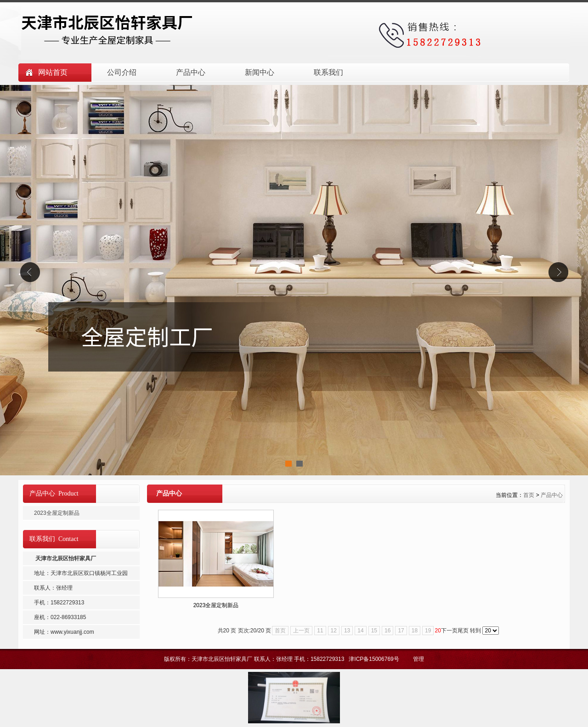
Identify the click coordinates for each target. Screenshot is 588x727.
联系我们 (328, 72)
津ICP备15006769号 (375, 659)
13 (347, 631)
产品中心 (191, 72)
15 (374, 631)
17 (401, 631)
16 (387, 631)
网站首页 (53, 72)
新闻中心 (260, 72)
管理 (418, 659)
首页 (529, 495)
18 (415, 631)
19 (428, 631)
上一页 (301, 631)
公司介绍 (122, 72)
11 (320, 631)
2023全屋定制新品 (216, 605)
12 (334, 631)
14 (360, 631)
